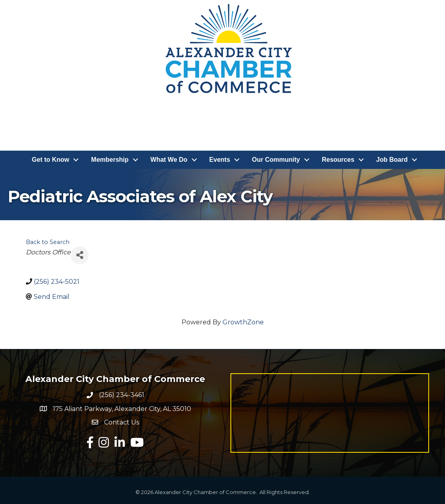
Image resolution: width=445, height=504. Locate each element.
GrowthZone (243, 322)
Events (220, 160)
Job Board (392, 160)
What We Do (169, 160)
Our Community (276, 160)
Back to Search (48, 242)
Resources (338, 160)
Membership (110, 160)
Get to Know (50, 160)
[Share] (80, 255)
